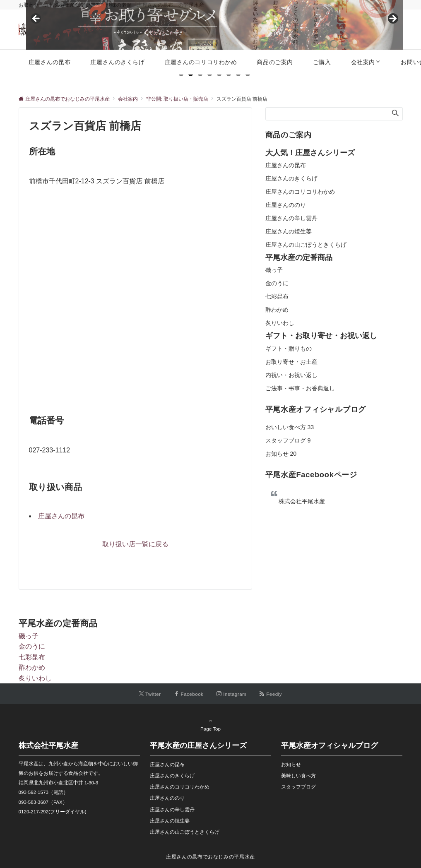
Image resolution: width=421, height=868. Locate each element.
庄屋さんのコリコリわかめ (300, 192)
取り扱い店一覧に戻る (135, 544)
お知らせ (281, 454)
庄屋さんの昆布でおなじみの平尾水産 (210, 857)
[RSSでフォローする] (271, 694)
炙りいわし (280, 323)
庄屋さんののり (286, 205)
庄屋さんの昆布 (61, 516)
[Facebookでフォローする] (189, 694)
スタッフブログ (288, 440)
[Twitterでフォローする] (150, 694)
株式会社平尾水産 (302, 501)
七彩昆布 (277, 296)
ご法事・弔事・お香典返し (300, 388)
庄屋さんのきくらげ (291, 178)
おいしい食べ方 (290, 427)
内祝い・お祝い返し (291, 375)
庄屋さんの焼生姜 (289, 231)
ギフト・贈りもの (289, 349)
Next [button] (392, 19)
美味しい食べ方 (298, 775)
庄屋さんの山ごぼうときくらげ (306, 245)
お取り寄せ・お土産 (291, 362)
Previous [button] (36, 19)
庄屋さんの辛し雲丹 (291, 218)
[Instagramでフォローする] (231, 694)
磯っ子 (274, 270)
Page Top (211, 724)
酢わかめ (277, 310)
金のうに (277, 283)
